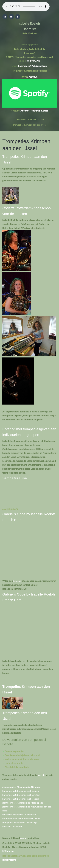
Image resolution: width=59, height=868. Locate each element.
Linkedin (5, 17)
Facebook (18, 17)
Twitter (11, 17)
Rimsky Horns (9, 860)
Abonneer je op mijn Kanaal (34, 111)
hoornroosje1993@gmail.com (33, 66)
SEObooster (8, 851)
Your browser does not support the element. (26, 6)
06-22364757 (34, 61)
